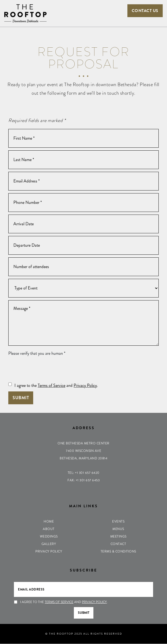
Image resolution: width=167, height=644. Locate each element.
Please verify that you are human (37, 354)
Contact (118, 544)
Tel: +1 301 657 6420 (84, 473)
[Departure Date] (83, 246)
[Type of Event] (83, 288)
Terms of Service (52, 386)
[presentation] (49, 369)
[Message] (83, 323)
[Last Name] (83, 160)
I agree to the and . (56, 386)
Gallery (49, 544)
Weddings (49, 537)
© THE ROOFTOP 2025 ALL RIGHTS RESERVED (84, 634)
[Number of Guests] (83, 267)
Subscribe (83, 570)
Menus (118, 529)
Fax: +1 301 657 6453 (83, 481)
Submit (21, 398)
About (49, 529)
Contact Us (145, 11)
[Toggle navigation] (83, 10)
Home (49, 522)
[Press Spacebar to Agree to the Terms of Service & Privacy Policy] (10, 384)
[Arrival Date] (83, 224)
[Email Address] (83, 181)
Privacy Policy (85, 386)
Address (84, 428)
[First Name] (83, 139)
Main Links (83, 506)
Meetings (118, 537)
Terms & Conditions (118, 552)
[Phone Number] (83, 203)
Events (118, 522)
